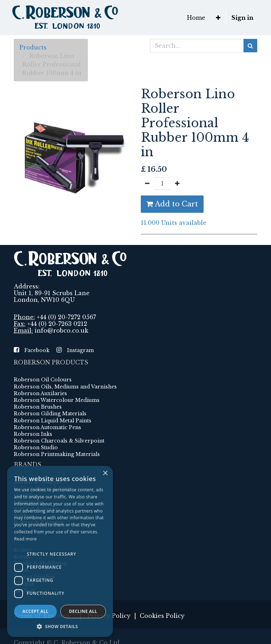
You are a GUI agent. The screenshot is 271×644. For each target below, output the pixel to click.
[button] (218, 18)
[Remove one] (147, 183)
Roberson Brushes (38, 407)
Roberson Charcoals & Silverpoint (59, 441)
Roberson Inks (33, 434)
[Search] (250, 46)
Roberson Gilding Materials (50, 414)
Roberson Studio (36, 447)
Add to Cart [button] (172, 204)
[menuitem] (196, 18)
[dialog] (60, 551)
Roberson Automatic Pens (47, 427)
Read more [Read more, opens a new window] (25, 539)
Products (33, 47)
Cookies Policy (162, 616)
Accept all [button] (36, 611)
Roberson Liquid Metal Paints (53, 421)
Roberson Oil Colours (43, 380)
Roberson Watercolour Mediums (57, 400)
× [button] (105, 473)
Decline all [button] (83, 611)
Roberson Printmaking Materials (57, 454)
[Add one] (177, 183)
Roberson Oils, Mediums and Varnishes (65, 387)
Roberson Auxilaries (40, 393)
